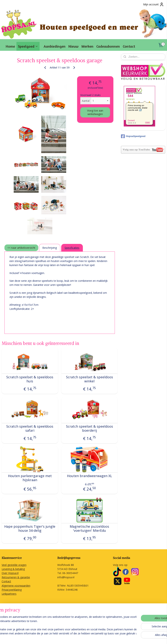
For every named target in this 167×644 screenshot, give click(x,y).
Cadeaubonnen (108, 46)
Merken (87, 46)
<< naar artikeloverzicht (21, 248)
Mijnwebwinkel (135, 637)
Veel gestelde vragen (14, 565)
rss (89, 637)
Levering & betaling (13, 569)
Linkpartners (9, 594)
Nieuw (73, 46)
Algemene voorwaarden (16, 586)
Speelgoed (28, 46)
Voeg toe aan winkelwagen (95, 112)
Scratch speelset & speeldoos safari (30, 429)
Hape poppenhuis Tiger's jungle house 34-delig (30, 529)
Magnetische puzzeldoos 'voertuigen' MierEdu (89, 529)
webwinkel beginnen (103, 637)
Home (10, 46)
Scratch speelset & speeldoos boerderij (90, 429)
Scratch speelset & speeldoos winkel (90, 379)
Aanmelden (11, 621)
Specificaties (72, 248)
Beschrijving (50, 248)
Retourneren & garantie (16, 577)
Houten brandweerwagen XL (90, 476)
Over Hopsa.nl (10, 573)
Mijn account (153, 4)
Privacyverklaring (12, 590)
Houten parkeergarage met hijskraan (30, 478)
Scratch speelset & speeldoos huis (30, 379)
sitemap (81, 637)
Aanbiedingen (55, 46)
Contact (129, 46)
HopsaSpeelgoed (133, 136)
